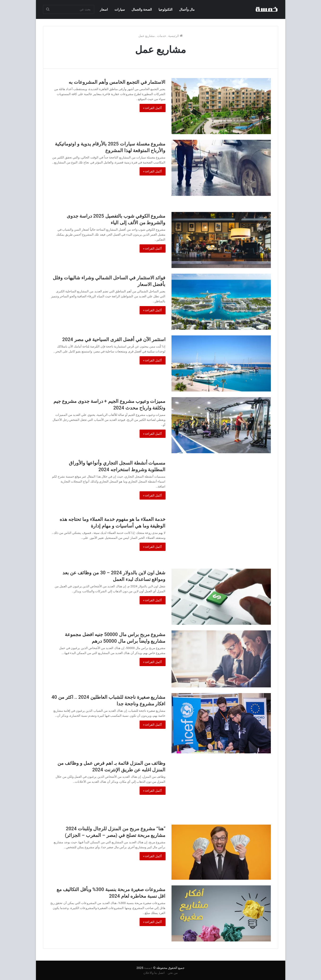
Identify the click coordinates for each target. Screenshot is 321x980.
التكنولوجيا (165, 9)
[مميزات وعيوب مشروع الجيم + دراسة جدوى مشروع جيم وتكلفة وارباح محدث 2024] (221, 425)
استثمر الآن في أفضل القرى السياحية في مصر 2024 (114, 339)
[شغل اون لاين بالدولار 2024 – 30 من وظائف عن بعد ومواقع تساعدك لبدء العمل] (221, 597)
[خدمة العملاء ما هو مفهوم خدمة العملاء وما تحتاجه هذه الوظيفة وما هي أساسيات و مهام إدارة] (221, 539)
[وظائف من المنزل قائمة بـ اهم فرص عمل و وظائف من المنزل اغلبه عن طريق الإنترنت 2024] (221, 789)
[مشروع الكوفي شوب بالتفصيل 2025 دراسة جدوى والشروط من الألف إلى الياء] (221, 240)
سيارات (120, 9)
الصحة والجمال (142, 9)
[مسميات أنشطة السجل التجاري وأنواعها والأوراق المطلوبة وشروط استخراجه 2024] (221, 484)
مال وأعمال (187, 9)
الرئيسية (175, 36)
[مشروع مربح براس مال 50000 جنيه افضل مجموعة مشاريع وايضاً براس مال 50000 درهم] (221, 659)
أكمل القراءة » (153, 108)
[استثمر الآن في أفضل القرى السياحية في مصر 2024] (221, 363)
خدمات (162, 36)
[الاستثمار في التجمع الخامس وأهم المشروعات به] (221, 106)
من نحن (173, 973)
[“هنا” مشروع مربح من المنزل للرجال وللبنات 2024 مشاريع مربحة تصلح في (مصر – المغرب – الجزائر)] (221, 852)
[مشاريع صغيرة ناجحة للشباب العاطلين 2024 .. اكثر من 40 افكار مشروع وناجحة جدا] (221, 723)
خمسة (148, 968)
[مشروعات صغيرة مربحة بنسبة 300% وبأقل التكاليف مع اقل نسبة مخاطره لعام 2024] (221, 913)
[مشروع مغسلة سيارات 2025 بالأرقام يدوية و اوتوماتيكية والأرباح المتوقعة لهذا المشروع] (221, 168)
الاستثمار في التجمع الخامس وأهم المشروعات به (117, 82)
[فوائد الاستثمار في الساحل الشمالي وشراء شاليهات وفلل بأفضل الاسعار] (221, 302)
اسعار (104, 9)
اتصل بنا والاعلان (154, 973)
